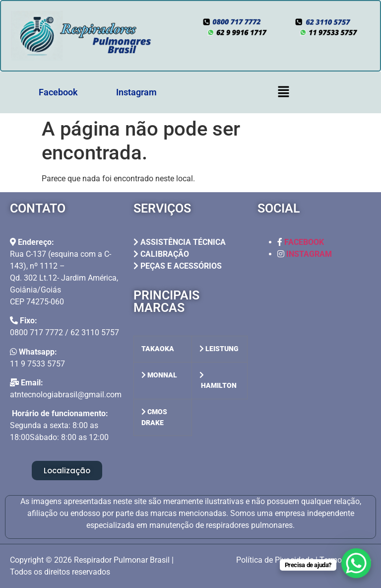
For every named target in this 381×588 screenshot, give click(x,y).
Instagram (136, 92)
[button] (283, 92)
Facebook (58, 92)
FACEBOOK (304, 242)
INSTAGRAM (309, 254)
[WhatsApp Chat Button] (356, 563)
